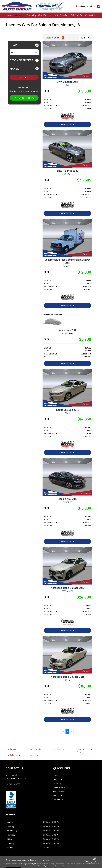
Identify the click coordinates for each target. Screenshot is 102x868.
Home (56, 775)
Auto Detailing (59, 791)
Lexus (35, 755)
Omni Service (59, 787)
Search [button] (15, 45)
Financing (57, 783)
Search (24, 77)
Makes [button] (14, 69)
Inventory (57, 779)
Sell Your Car (59, 795)
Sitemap (46, 860)
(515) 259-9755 (24, 98)
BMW (11, 749)
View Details (67, 124)
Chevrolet (13, 755)
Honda (35, 749)
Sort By (84, 38)
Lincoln (59, 749)
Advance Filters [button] (22, 60)
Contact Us (58, 799)
